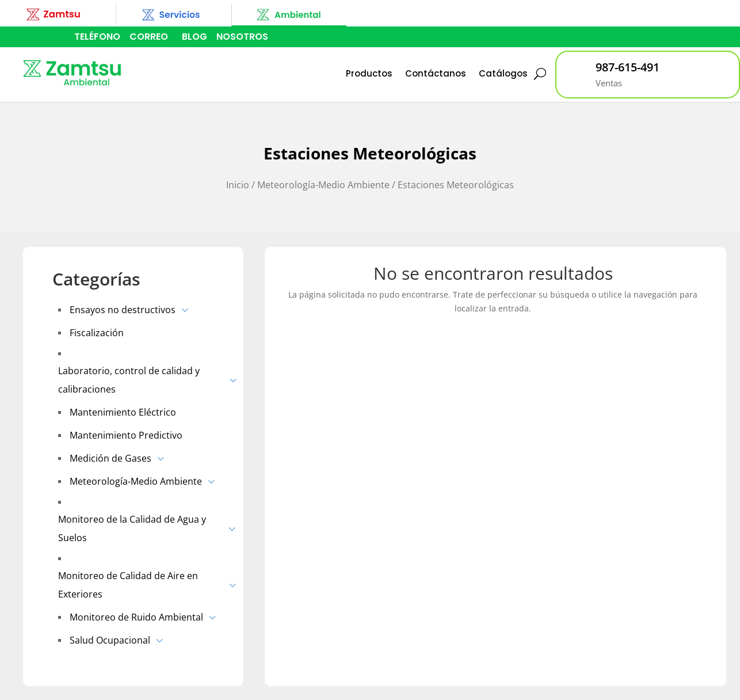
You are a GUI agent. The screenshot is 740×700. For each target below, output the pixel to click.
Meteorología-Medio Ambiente (323, 185)
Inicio (238, 185)
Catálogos (503, 73)
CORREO (149, 37)
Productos (369, 73)
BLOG (194, 37)
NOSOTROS (242, 37)
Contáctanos (436, 73)
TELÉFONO (97, 37)
